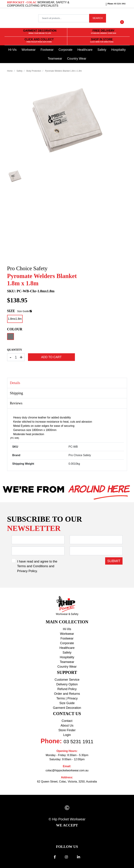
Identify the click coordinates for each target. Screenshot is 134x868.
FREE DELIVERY (103, 32)
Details (15, 383)
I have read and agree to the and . (37, 566)
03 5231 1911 (78, 742)
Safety (102, 50)
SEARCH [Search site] (98, 18)
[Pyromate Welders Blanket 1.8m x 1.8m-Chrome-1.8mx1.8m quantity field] (16, 357)
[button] (112, 18)
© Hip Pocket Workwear (67, 819)
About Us (67, 726)
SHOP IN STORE (102, 41)
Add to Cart (51, 357)
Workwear (29, 50)
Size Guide (23, 311)
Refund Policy (67, 689)
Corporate (66, 50)
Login (67, 735)
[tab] (67, 383)
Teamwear (55, 59)
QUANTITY (15, 350)
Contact (67, 721)
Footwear (47, 50)
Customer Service (67, 680)
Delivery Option (67, 684)
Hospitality (118, 50)
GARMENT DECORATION (40, 32)
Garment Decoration (67, 708)
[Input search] (64, 18)
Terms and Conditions (33, 566)
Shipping (17, 393)
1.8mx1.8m (15, 319)
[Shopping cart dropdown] (122, 18)
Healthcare (85, 50)
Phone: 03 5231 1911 (116, 4)
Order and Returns (67, 694)
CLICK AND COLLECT (39, 41)
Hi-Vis (13, 50)
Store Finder (67, 730)
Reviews (16, 403)
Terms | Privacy (67, 698)
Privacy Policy (27, 571)
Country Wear (77, 59)
